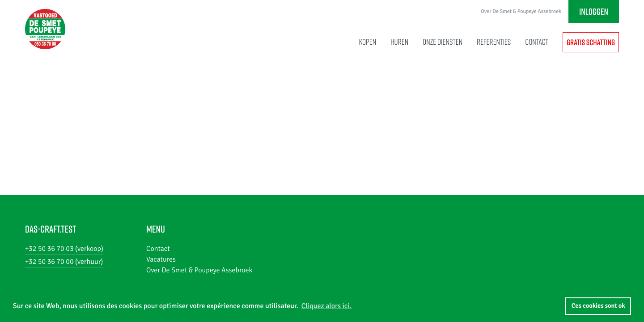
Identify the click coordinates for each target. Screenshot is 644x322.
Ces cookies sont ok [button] (598, 306)
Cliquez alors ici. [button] (326, 306)
